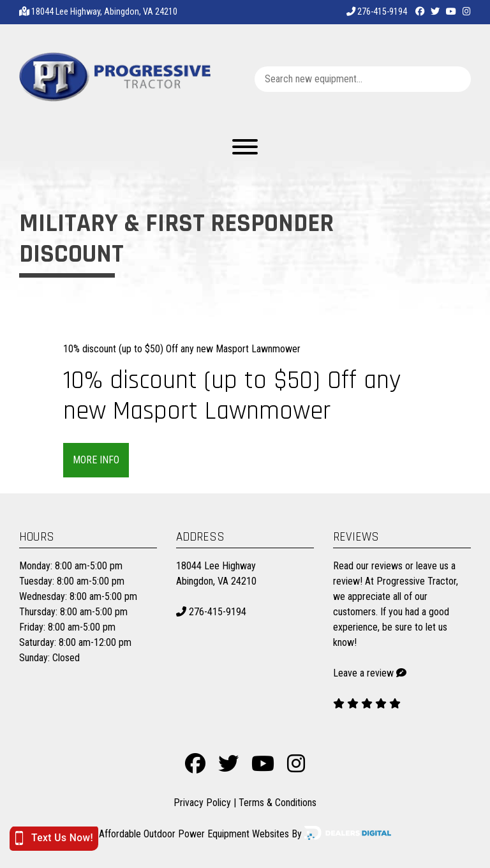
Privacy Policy (202, 803)
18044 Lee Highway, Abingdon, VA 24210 (104, 12)
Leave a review (363, 673)
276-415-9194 (377, 12)
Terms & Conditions (278, 803)
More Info (96, 460)
